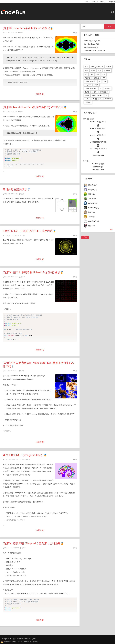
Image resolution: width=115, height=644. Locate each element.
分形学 (94, 92)
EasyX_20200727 (90, 81)
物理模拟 (107, 88)
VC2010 (108, 67)
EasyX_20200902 (106, 99)
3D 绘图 (95, 99)
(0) (75, 33)
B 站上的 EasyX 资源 (91, 47)
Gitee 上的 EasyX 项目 (92, 44)
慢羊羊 (21, 33)
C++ (104, 74)
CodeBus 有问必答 (98, 164)
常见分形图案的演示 (15, 189)
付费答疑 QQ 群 (98, 167)
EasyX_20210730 (97, 67)
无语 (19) (91, 226)
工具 (99, 71)
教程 (86, 71)
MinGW (87, 99)
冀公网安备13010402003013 (13, 642)
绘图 (86, 67)
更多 (111, 230)
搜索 (109, 26)
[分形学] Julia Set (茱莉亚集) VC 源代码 (26, 28)
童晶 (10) (91, 194)
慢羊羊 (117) (93, 185)
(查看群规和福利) (98, 155)
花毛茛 (22, 194)
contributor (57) (94, 208)
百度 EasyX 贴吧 (98, 170)
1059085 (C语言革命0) (98, 122)
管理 (113, 12)
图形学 (87, 92)
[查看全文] (40, 94)
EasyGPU (88, 85)
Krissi (23, 236)
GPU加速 (88, 102)
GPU (98, 74)
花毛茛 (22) (92, 199)
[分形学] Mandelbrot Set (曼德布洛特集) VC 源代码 (33, 107)
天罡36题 (88, 78)
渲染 (105, 81)
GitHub (87, 95)
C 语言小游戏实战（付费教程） (95, 51)
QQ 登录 (112, 2)
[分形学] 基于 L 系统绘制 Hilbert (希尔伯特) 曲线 (32, 272)
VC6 (103, 78)
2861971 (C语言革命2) (98, 135)
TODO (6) (92, 217)
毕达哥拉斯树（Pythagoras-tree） (23, 455)
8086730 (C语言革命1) (98, 129)
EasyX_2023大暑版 (91, 88)
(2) (75, 371)
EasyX (87, 2)
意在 (14, 639)
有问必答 (103, 2)
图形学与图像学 (97, 95)
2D (100, 81)
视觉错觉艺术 (104, 92)
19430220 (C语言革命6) (98, 142)
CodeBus (95, 2)
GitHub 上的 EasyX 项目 (92, 41)
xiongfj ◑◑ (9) (93, 221)
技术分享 (107, 71)
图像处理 (96, 78)
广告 (85, 237)
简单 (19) (91, 212)
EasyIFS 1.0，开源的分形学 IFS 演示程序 (28, 231)
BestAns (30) (93, 203)
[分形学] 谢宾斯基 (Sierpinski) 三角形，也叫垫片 (32, 543)
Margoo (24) (93, 190)
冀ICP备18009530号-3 (31, 642)
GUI (86, 74)
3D (101, 88)
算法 (92, 74)
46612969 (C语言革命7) (98, 149)
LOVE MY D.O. (25, 460)
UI (106, 95)
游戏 (93, 71)
